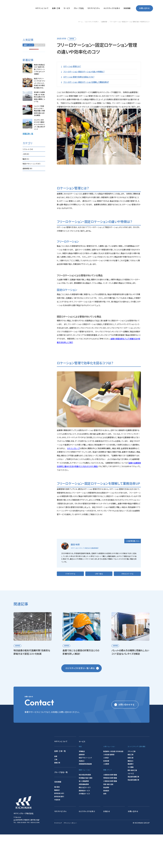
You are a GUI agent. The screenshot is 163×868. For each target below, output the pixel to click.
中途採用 (57, 833)
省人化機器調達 (84, 815)
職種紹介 (57, 824)
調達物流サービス (84, 824)
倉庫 (56, 790)
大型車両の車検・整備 (110, 808)
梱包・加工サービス (85, 821)
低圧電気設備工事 (133, 813)
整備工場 (57, 796)
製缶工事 (131, 788)
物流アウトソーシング (85, 791)
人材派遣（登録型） (109, 788)
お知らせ (107, 845)
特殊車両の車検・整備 (110, 811)
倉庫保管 (72, 39)
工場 (56, 793)
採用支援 (106, 794)
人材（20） (26, 154)
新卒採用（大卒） (59, 827)
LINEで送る (99, 607)
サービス (82, 775)
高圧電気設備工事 (133, 810)
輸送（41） (26, 159)
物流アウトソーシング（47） (32, 164)
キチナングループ (73, 471)
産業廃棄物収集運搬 (85, 797)
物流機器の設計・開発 (86, 811)
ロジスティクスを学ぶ (87, 845)
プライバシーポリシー (70, 856)
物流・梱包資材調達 (85, 808)
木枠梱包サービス (84, 827)
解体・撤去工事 (132, 804)
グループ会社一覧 (61, 806)
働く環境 (57, 820)
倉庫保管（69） (28, 168)
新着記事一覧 (28, 134)
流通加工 (82, 794)
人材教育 (106, 797)
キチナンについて (61, 775)
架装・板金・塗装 (108, 818)
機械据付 (131, 797)
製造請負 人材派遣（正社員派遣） (113, 785)
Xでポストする (70, 607)
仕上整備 (131, 801)
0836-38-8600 (22, 856)
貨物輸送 (82, 785)
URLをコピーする (127, 607)
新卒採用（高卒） (59, 830)
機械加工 (131, 794)
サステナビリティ (60, 845)
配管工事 (131, 791)
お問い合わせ (144, 8)
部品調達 (106, 821)
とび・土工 (131, 807)
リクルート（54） (28, 149)
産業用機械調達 (84, 818)
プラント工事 (132, 785)
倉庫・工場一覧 (60, 785)
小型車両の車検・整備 (110, 815)
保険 (105, 827)
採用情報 (58, 815)
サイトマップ (58, 856)
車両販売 (106, 824)
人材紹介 (106, 791)
